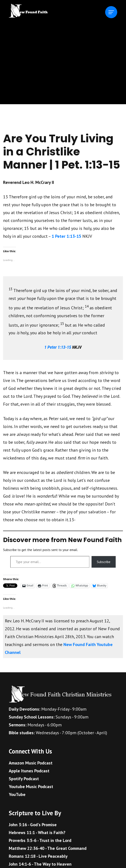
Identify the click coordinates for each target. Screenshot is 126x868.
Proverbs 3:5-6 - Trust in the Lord (40, 840)
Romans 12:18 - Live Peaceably (38, 856)
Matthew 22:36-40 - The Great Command (48, 848)
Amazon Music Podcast (31, 763)
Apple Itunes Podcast (29, 771)
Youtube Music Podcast (31, 787)
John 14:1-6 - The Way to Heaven (40, 864)
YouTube (17, 794)
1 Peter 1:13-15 (66, 236)
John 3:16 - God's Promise (33, 825)
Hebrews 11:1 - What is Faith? (37, 833)
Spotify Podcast (24, 779)
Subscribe (104, 562)
